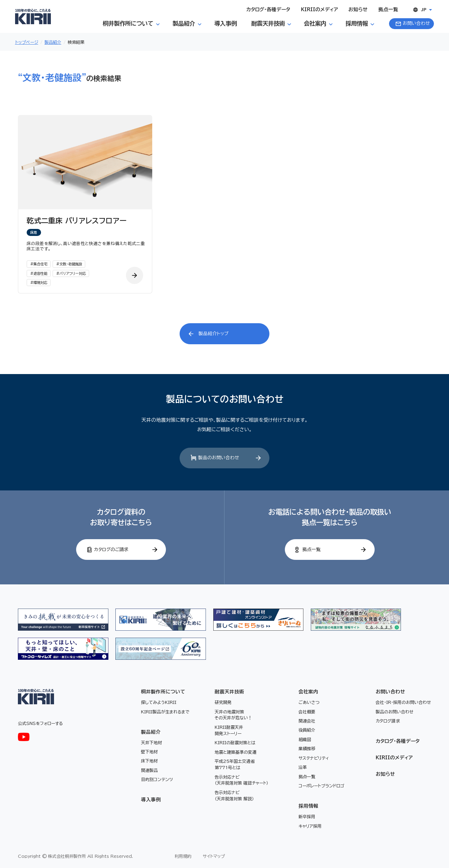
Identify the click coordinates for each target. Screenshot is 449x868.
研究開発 (223, 702)
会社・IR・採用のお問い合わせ (403, 702)
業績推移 (307, 748)
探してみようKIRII (159, 702)
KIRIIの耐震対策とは (235, 742)
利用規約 (183, 856)
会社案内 (308, 692)
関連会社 (307, 721)
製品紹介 (151, 732)
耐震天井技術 (229, 692)
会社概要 (307, 712)
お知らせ (385, 774)
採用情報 (308, 806)
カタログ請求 (388, 721)
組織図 (305, 739)
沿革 (303, 767)
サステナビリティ (314, 758)
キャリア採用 (310, 826)
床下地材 (149, 761)
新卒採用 (307, 816)
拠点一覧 (307, 777)
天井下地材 (152, 742)
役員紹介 (307, 730)
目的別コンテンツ (157, 779)
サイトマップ (214, 856)
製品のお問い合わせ (395, 712)
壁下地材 (149, 752)
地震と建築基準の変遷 (236, 752)
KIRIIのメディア (394, 758)
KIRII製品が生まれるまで (165, 712)
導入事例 (151, 800)
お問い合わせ (390, 692)
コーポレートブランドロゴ (321, 786)
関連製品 (149, 770)
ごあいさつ (309, 702)
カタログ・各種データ (398, 741)
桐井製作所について (163, 692)
